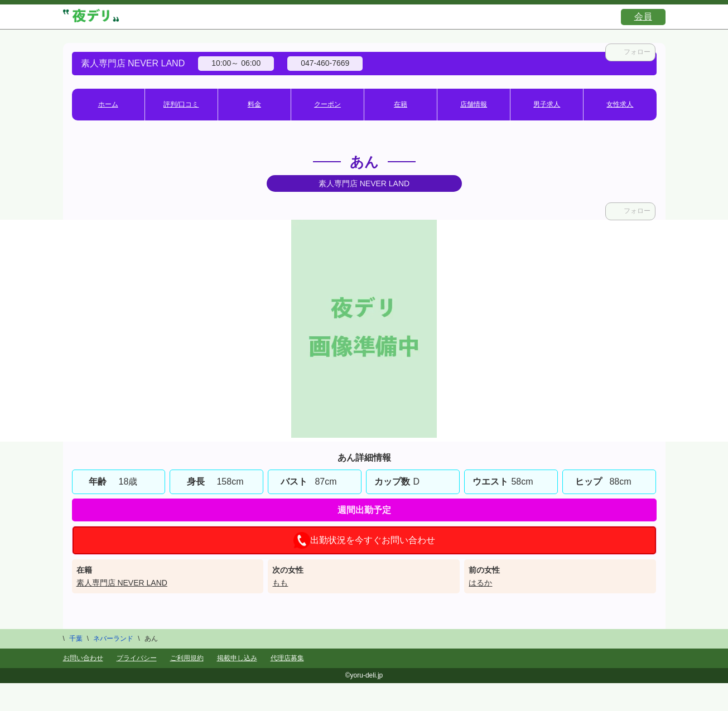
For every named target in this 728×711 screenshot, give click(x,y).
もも (280, 583)
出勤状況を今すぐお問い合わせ (364, 540)
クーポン (327, 104)
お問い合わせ (83, 658)
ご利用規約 (187, 658)
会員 (643, 16)
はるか (480, 583)
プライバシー (137, 658)
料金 (254, 104)
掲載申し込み (237, 658)
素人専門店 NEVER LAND (122, 583)
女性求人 (620, 104)
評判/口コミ (181, 104)
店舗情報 (474, 104)
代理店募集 (287, 658)
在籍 (401, 104)
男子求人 (547, 104)
